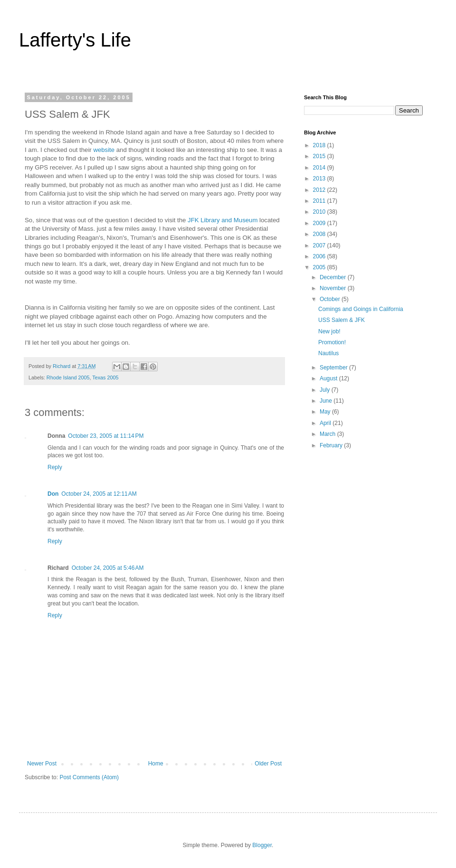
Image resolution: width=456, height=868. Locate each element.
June (327, 401)
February (332, 445)
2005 (320, 267)
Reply (55, 467)
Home (156, 764)
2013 (320, 179)
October (331, 299)
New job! (329, 331)
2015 (320, 156)
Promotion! (332, 342)
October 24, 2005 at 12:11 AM (99, 494)
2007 (320, 245)
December (334, 277)
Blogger (262, 845)
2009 (320, 223)
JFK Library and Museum (223, 220)
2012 (320, 190)
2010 (320, 212)
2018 (320, 145)
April (326, 423)
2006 (320, 256)
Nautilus (328, 353)
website (104, 150)
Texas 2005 (105, 377)
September (334, 368)
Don (53, 494)
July (326, 390)
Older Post (268, 764)
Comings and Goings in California (361, 309)
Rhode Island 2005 (68, 377)
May (326, 412)
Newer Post (42, 764)
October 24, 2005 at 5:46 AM (108, 568)
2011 (320, 201)
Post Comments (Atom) (89, 777)
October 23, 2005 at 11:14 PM (106, 436)
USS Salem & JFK (342, 320)
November (334, 288)
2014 (320, 168)
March (328, 434)
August (329, 378)
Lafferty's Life (75, 40)
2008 (320, 234)
